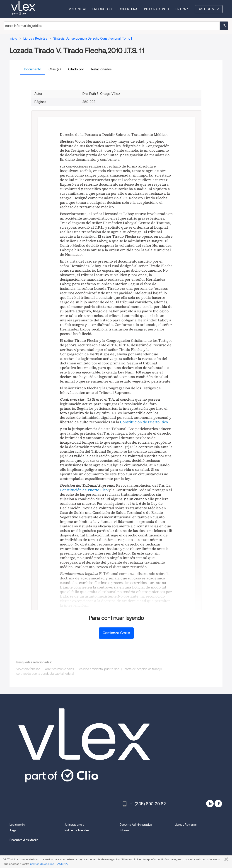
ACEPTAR (63, 864)
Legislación (17, 825)
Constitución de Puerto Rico (144, 422)
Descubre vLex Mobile (24, 840)
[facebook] (218, 804)
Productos (102, 9)
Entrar (182, 9)
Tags (13, 830)
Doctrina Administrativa (136, 825)
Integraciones (156, 9)
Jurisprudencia (74, 825)
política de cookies (42, 864)
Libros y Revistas (186, 825)
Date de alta (209, 9)
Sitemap (125, 830)
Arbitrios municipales (59, 669)
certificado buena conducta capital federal (45, 674)
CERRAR (225, 859)
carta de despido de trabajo (143, 669)
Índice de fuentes (77, 830)
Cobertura (128, 9)
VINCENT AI (77, 9)
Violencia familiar (28, 669)
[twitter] (210, 804)
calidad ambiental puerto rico (99, 669)
